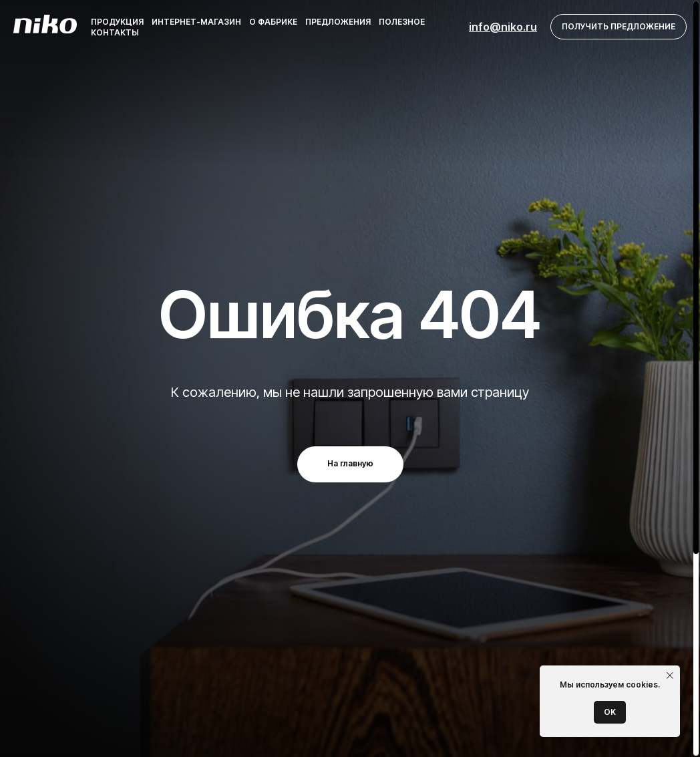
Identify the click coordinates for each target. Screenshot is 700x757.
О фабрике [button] (273, 22)
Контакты (115, 32)
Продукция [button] (117, 22)
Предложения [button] (338, 22)
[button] (619, 27)
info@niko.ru (503, 27)
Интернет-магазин (196, 22)
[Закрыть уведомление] (670, 675)
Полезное (402, 22)
